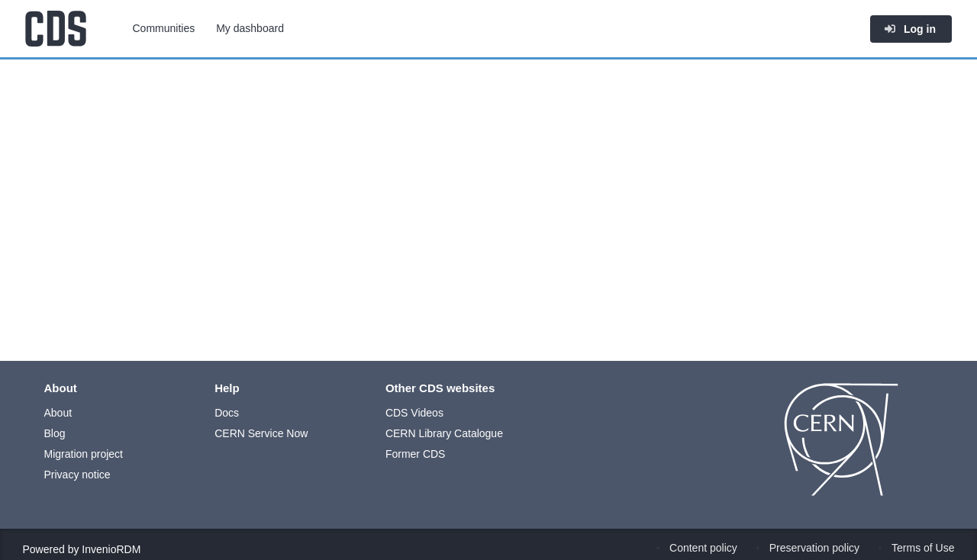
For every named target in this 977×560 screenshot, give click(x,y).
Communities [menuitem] (164, 28)
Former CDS (416, 454)
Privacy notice (77, 475)
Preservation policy (814, 548)
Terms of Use (923, 548)
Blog (55, 433)
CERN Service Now (261, 433)
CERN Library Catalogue (444, 433)
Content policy (703, 548)
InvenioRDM (111, 549)
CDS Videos (414, 413)
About (58, 413)
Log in (910, 29)
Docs (227, 413)
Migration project (84, 454)
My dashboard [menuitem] (250, 28)
